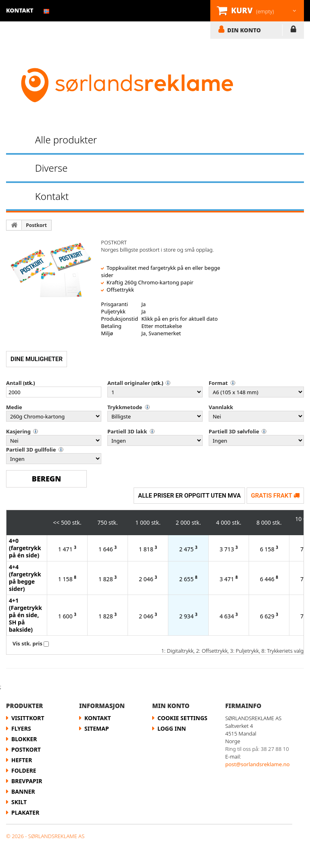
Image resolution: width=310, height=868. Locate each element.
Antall (14, 383)
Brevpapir (27, 781)
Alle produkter (66, 140)
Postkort (36, 225)
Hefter (22, 760)
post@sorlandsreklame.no (258, 764)
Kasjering (18, 431)
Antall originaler (129, 383)
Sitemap (97, 728)
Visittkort (28, 718)
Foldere (24, 770)
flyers (21, 728)
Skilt (19, 802)
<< (56, 522)
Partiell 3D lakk (127, 431)
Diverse (51, 168)
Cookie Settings (182, 718)
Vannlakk (221, 407)
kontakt (20, 10)
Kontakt (52, 196)
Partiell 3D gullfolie (31, 450)
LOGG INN (293, 31)
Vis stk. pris (27, 643)
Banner (23, 791)
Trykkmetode (125, 407)
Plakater (25, 812)
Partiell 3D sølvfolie (234, 431)
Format (218, 383)
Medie (14, 407)
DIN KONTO (244, 30)
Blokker (24, 739)
